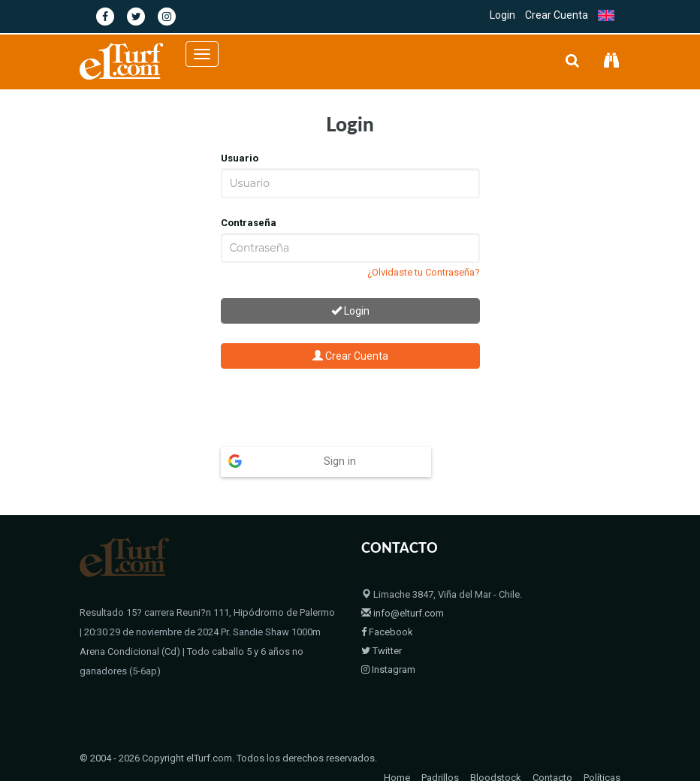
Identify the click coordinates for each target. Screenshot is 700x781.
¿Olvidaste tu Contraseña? (424, 272)
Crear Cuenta (557, 15)
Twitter (382, 621)
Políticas (602, 748)
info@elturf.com (403, 584)
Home (397, 748)
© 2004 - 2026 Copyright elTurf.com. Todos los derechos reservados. (228, 729)
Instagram (388, 640)
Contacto (552, 748)
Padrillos (440, 748)
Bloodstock (496, 748)
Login (502, 15)
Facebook (387, 603)
